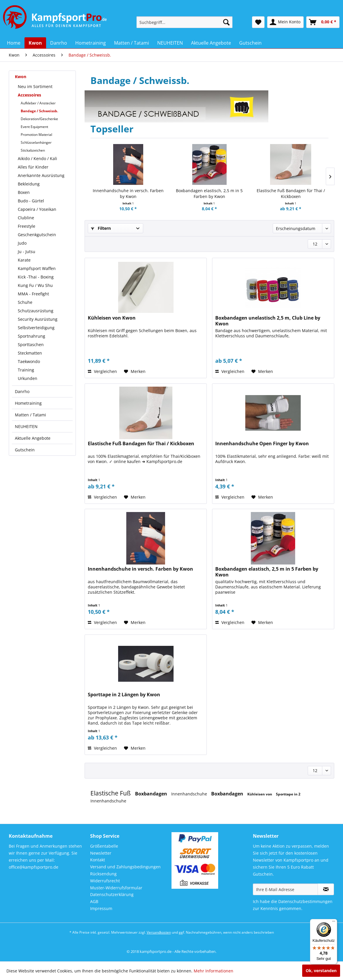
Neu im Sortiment (35, 86)
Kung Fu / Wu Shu (35, 285)
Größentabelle (104, 846)
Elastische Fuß (111, 793)
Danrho (22, 391)
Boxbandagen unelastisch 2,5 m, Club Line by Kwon (268, 321)
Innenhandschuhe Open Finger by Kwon (262, 444)
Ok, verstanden (321, 971)
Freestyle (27, 226)
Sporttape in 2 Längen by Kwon (124, 695)
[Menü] (334, 923)
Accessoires (29, 95)
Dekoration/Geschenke (39, 119)
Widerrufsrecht (105, 881)
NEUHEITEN (26, 426)
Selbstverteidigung (36, 328)
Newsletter (101, 853)
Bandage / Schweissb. (39, 111)
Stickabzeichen (33, 150)
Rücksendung (103, 874)
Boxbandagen (152, 794)
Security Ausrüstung (38, 319)
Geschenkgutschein (37, 235)
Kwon (21, 77)
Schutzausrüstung (36, 311)
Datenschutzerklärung (112, 894)
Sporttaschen (31, 345)
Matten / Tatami (30, 415)
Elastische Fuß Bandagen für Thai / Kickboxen (291, 193)
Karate (24, 260)
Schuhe (25, 302)
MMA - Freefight (33, 294)
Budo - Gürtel (31, 201)
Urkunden (28, 378)
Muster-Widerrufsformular (116, 888)
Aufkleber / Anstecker (38, 103)
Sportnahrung (32, 336)
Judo (22, 243)
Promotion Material (36, 135)
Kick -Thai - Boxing (36, 277)
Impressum (101, 908)
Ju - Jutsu (27, 251)
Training (26, 370)
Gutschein (25, 450)
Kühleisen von (260, 794)
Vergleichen (102, 371)
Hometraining (28, 403)
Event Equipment (34, 127)
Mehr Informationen (213, 971)
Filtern (101, 228)
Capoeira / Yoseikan (37, 209)
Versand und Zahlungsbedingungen (125, 867)
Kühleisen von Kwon (112, 318)
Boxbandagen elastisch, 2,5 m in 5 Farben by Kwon (209, 193)
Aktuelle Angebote (33, 438)
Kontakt (98, 860)
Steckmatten (30, 353)
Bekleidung (29, 184)
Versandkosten (159, 932)
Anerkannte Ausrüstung (41, 175)
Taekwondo (29, 361)
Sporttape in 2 (288, 794)
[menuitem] (184, 22)
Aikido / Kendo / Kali (37, 158)
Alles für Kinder (33, 167)
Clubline (26, 218)
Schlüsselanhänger (36, 142)
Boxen (24, 192)
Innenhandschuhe (190, 794)
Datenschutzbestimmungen (305, 901)
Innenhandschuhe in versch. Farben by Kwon (128, 193)
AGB (94, 901)
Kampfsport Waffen (37, 268)
